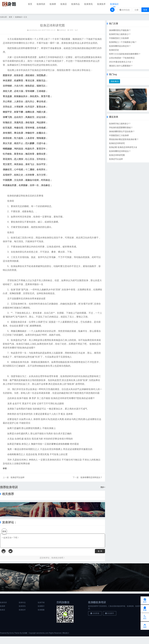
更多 (103, 488)
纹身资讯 (88, 4)
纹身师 (53, 4)
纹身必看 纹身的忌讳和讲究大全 (123, 148)
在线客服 (95, 614)
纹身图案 (41, 610)
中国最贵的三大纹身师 (119, 38)
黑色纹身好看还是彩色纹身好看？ (124, 140)
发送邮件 (110, 614)
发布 (145, 599)
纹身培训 (41, 4)
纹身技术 (101, 4)
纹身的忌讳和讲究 (117, 144)
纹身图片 (41, 606)
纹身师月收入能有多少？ (120, 34)
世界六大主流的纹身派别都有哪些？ (125, 54)
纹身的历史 (114, 50)
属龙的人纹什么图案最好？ (121, 66)
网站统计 (66, 633)
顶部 (145, 625)
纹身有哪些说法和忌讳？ (120, 46)
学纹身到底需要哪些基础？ (121, 128)
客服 (145, 608)
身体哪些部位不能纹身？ (120, 31)
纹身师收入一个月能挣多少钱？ (123, 42)
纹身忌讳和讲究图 (117, 156)
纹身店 (64, 4)
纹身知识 (114, 4)
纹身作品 (75, 4)
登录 (145, 10)
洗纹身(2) (115, 82)
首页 (30, 4)
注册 (136, 10)
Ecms (12, 633)
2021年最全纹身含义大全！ (121, 62)
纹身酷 (25, 633)
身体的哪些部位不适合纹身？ (122, 132)
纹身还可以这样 (18, 478)
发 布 (100, 551)
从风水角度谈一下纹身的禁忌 (122, 58)
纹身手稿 (41, 603)
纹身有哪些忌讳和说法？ (91, 478)
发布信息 (125, 10)
